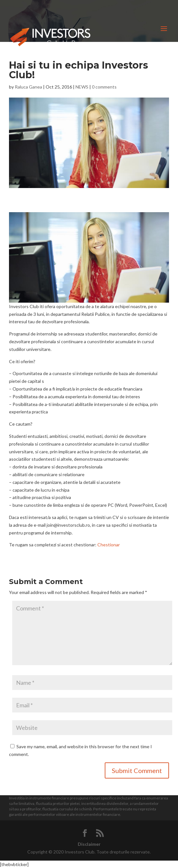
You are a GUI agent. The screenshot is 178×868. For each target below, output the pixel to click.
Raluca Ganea (28, 87)
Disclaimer (89, 844)
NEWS (82, 87)
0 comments (104, 87)
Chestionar (109, 545)
